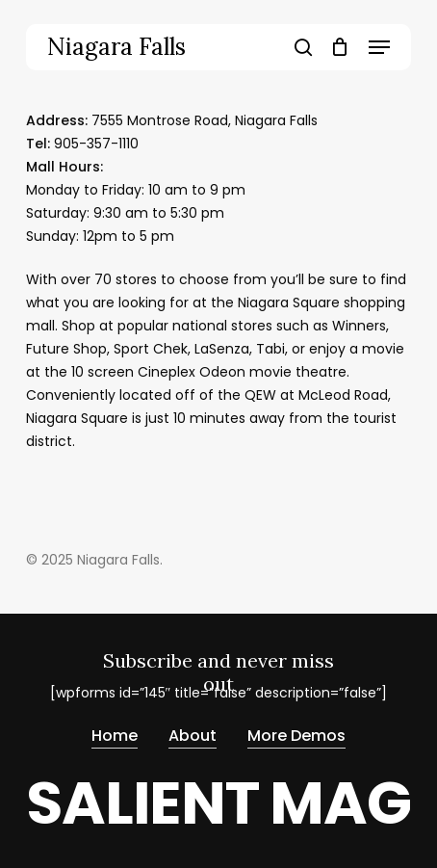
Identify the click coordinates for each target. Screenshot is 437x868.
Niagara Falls (116, 47)
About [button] (193, 736)
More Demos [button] (296, 736)
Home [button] (115, 736)
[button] (379, 47)
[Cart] (340, 47)
